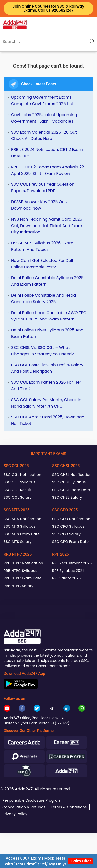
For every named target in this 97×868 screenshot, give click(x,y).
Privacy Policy (15, 814)
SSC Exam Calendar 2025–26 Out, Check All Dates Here (44, 135)
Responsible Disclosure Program (32, 800)
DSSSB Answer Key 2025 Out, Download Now (39, 205)
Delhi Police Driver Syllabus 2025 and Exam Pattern (47, 333)
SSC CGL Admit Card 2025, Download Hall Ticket (48, 420)
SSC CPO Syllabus (68, 526)
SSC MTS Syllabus (20, 526)
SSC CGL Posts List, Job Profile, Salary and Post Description (47, 368)
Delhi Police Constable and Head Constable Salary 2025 (44, 298)
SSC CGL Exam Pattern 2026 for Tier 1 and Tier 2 (47, 386)
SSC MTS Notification (23, 519)
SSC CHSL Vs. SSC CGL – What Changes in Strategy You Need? (43, 351)
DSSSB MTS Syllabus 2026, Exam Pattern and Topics (42, 246)
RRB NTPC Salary (19, 586)
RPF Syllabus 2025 (68, 571)
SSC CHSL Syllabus (69, 482)
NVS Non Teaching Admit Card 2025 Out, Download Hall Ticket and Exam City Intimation (47, 226)
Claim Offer (80, 861)
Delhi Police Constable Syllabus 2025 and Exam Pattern (47, 281)
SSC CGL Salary (18, 497)
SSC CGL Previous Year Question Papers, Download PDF (43, 188)
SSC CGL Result (17, 490)
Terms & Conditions (69, 807)
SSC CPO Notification (71, 519)
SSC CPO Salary (66, 534)
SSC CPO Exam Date (70, 542)
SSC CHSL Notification (72, 475)
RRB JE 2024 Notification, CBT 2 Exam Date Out (47, 153)
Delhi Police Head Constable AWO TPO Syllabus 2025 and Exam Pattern (49, 316)
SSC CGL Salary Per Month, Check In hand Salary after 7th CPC (46, 403)
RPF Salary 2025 (67, 578)
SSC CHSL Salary (67, 497)
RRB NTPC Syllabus (21, 571)
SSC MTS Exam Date (22, 534)
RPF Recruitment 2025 (72, 563)
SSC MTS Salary (18, 542)
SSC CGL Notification (23, 475)
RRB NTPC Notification (23, 563)
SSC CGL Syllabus (20, 482)
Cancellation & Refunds (24, 807)
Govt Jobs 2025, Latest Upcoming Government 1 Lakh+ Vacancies (44, 118)
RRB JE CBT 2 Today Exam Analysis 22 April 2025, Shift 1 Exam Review (48, 170)
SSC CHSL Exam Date (71, 490)
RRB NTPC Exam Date (23, 578)
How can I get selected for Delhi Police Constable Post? (43, 264)
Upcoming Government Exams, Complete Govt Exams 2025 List (42, 101)
